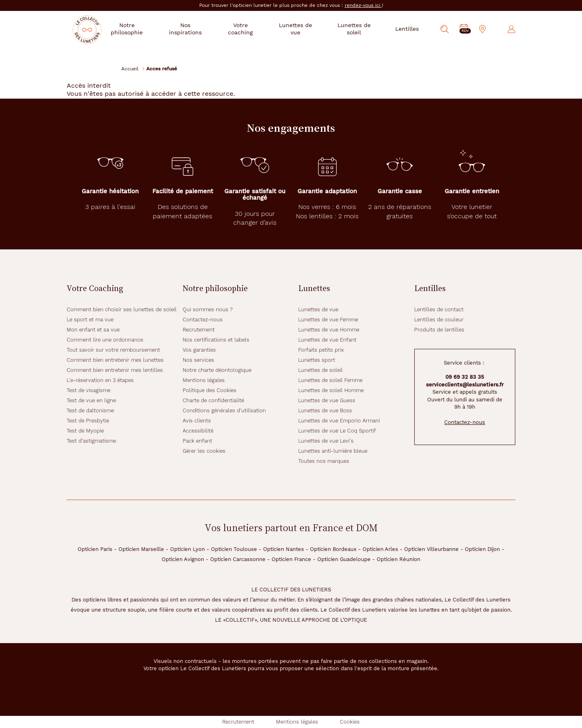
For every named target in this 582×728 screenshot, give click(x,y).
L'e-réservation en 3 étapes (100, 380)
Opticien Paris (95, 549)
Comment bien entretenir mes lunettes (115, 360)
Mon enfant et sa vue (93, 330)
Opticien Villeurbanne (431, 549)
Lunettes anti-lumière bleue (333, 451)
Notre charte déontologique (217, 370)
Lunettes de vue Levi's (326, 441)
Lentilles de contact (439, 309)
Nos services (198, 360)
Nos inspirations (199, 29)
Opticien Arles (380, 549)
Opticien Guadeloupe (344, 559)
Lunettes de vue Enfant (327, 340)
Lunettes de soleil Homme (331, 390)
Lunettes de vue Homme (329, 330)
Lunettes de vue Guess (327, 400)
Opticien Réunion (399, 559)
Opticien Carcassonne (238, 559)
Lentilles (407, 29)
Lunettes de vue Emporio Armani (339, 421)
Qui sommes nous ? (208, 309)
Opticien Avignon (183, 559)
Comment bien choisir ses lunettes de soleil (122, 309)
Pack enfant (197, 441)
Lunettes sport (317, 360)
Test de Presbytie (88, 421)
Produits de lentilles (439, 330)
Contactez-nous (203, 320)
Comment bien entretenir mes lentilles (115, 370)
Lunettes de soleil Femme (330, 380)
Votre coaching (251, 29)
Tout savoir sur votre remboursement (113, 350)
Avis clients (197, 421)
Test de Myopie (85, 431)
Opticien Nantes (284, 549)
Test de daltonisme (90, 410)
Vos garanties (199, 350)
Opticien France (291, 559)
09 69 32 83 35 (465, 377)
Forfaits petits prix (321, 350)
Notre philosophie (144, 29)
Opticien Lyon (188, 549)
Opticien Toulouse (234, 549)
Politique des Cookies (210, 390)
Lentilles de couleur (439, 320)
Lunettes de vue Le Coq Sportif (337, 431)
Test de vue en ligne (91, 400)
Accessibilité (198, 431)
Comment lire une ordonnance (105, 340)
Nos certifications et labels (216, 340)
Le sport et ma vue (90, 320)
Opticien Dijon (482, 549)
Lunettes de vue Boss (325, 410)
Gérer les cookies (204, 451)
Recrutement (199, 330)
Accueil (130, 69)
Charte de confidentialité (213, 400)
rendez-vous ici (363, 5)
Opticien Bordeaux (333, 549)
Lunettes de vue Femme (328, 320)
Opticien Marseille (141, 549)
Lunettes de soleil (356, 29)
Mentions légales (204, 380)
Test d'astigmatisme (91, 441)
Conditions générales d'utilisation (224, 410)
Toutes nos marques (324, 461)
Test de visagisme (89, 390)
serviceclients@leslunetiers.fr (465, 385)
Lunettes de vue (302, 29)
